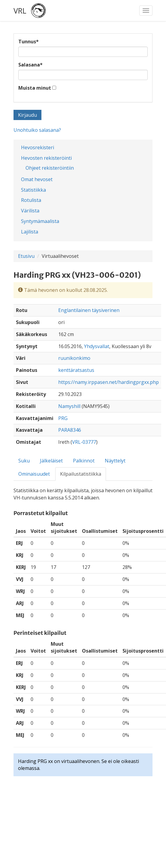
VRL (20, 11)
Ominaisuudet (34, 474)
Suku (24, 461)
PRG (63, 418)
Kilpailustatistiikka (81, 474)
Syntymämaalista (40, 221)
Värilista (30, 211)
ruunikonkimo (74, 358)
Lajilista (30, 232)
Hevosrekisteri (38, 147)
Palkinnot (84, 461)
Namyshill (69, 406)
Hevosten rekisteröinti (46, 158)
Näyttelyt (115, 461)
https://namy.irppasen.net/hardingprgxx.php (109, 382)
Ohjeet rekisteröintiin (50, 168)
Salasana (30, 65)
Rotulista (31, 200)
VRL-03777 (84, 442)
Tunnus (29, 42)
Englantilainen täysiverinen (89, 310)
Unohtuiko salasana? (37, 130)
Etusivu (26, 256)
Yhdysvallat (97, 346)
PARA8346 (70, 430)
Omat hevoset (37, 179)
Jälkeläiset (51, 461)
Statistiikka (33, 190)
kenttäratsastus (76, 370)
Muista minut (35, 88)
